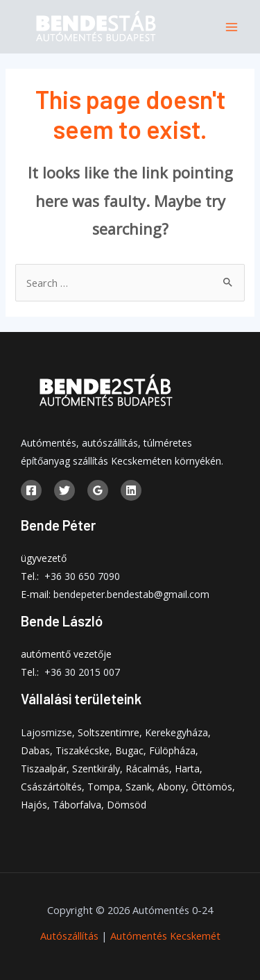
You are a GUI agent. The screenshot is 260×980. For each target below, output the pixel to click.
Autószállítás (69, 936)
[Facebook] (31, 490)
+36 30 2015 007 (82, 672)
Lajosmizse (46, 732)
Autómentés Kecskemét (165, 936)
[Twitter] (64, 490)
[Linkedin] (131, 490)
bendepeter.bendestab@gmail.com (131, 594)
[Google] (98, 490)
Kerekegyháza (176, 732)
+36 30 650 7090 (82, 576)
